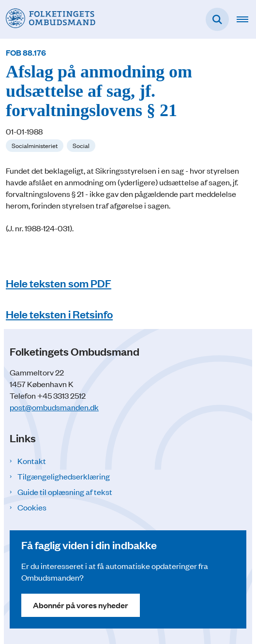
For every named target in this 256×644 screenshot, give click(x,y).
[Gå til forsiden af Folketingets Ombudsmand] (48, 19)
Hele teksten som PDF (59, 283)
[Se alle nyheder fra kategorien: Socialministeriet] (35, 146)
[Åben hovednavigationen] (246, 19)
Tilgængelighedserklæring (64, 476)
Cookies (32, 507)
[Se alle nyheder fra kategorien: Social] (81, 146)
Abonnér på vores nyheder (81, 605)
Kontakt (32, 461)
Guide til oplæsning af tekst (65, 492)
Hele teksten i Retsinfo (59, 314)
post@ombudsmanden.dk (54, 407)
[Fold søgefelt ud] (217, 19)
